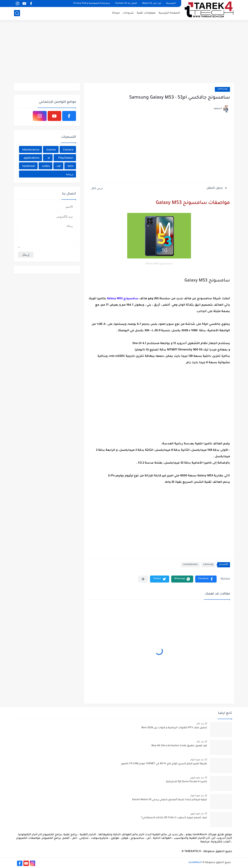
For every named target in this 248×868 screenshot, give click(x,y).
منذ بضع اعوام (197, 759)
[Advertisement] (124, 52)
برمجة (70, 174)
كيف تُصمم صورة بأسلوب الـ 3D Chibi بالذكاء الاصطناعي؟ (174, 818)
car (59, 166)
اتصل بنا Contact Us (126, 3)
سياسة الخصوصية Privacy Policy (92, 3)
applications (31, 158)
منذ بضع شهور (197, 777)
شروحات (128, 13)
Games (51, 149)
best (71, 166)
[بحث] (17, 13)
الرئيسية (171, 3)
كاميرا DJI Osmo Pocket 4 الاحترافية (186, 782)
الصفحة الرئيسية (169, 13)
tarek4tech (195, 863)
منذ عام (200, 723)
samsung (222, 89)
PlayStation (66, 158)
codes (46, 166)
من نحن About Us (152, 3)
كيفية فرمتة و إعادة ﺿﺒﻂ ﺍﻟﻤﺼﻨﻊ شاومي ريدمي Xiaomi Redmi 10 (169, 800)
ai (49, 158)
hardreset (28, 166)
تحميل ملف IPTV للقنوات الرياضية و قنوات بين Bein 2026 (174, 728)
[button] (206, 579)
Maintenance (31, 149)
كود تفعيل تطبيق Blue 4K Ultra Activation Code (179, 746)
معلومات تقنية (146, 13)
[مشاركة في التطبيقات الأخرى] (143, 579)
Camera (68, 149)
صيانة (116, 13)
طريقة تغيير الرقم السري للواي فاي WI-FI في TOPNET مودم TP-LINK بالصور (164, 764)
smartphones (190, 565)
